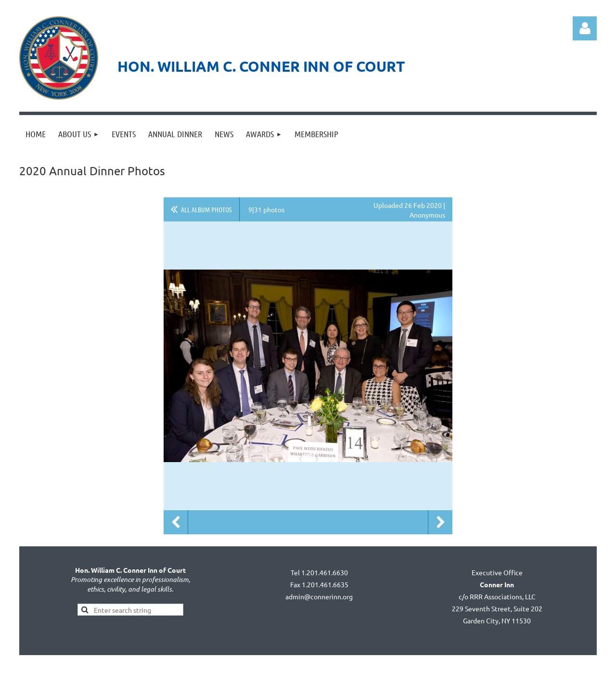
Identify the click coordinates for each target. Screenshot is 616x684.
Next (440, 522)
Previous (176, 522)
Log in (585, 28)
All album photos (206, 209)
